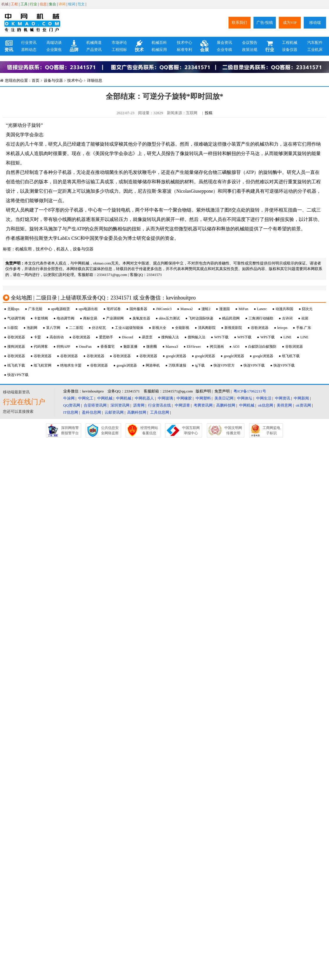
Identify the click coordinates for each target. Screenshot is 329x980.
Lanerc (262, 309)
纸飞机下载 (291, 356)
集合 (53, 4)
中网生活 (264, 398)
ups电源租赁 (61, 309)
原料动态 (29, 50)
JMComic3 (164, 309)
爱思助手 (106, 337)
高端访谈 (54, 43)
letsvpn (282, 328)
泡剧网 (32, 328)
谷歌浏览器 (260, 328)
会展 (204, 46)
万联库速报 (177, 365)
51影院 (13, 328)
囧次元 (307, 309)
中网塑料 (203, 398)
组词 (72, 4)
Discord (127, 337)
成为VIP (290, 23)
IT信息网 (71, 412)
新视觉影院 (233, 328)
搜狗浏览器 (16, 347)
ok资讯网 (303, 405)
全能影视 (182, 328)
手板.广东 (304, 328)
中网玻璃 (165, 398)
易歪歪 (147, 337)
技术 (139, 46)
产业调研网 (115, 318)
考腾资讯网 (203, 405)
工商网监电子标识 (271, 430)
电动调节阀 (66, 318)
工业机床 (315, 50)
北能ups (13, 309)
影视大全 (159, 328)
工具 (24, 4)
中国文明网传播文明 (233, 430)
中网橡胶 (184, 398)
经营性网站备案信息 (149, 430)
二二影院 (76, 328)
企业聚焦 (54, 50)
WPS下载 (221, 337)
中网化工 (86, 398)
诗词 (62, 4)
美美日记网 (224, 398)
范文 (81, 4)
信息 (43, 4)
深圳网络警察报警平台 (70, 430)
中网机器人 (144, 398)
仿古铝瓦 (99, 328)
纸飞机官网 (43, 365)
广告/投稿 (265, 23)
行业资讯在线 (160, 405)
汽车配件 (315, 43)
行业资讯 (29, 43)
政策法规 (250, 50)
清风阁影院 (207, 328)
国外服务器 (138, 309)
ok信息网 (266, 405)
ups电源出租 (88, 309)
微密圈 (152, 347)
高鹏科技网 (226, 405)
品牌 (74, 46)
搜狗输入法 (170, 337)
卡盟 (37, 337)
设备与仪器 (53, 80)
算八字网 (53, 328)
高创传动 (57, 337)
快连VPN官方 (224, 365)
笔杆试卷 (114, 309)
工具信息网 (160, 412)
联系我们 (239, 23)
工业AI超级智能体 (129, 328)
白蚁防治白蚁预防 (262, 347)
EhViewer (194, 347)
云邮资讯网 (114, 412)
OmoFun (85, 347)
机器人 (63, 249)
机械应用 (159, 50)
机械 (5, 4)
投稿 (209, 113)
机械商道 (94, 43)
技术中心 (184, 43)
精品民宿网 (231, 318)
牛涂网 (69, 398)
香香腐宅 (108, 347)
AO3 (236, 347)
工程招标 (119, 50)
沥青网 (139, 405)
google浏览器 (176, 356)
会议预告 (250, 43)
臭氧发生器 (141, 318)
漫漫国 (224, 309)
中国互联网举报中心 (191, 430)
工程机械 (290, 43)
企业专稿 (224, 50)
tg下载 (200, 365)
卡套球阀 (41, 318)
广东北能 (35, 309)
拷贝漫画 (217, 347)
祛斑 (305, 318)
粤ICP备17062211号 (250, 391)
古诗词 (287, 318)
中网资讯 (283, 398)
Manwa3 (172, 347)
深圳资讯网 (120, 405)
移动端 (315, 23)
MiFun (243, 309)
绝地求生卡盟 (71, 365)
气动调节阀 (16, 318)
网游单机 (153, 365)
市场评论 (119, 43)
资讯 (9, 46)
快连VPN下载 (254, 365)
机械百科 (159, 43)
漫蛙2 (206, 309)
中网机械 (105, 398)
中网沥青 (182, 405)
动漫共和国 (284, 309)
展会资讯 (224, 43)
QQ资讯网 (72, 405)
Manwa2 (187, 309)
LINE (287, 337)
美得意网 (284, 405)
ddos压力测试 (169, 318)
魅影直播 (130, 347)
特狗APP (63, 347)
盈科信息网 (92, 412)
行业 (33, 4)
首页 (36, 80)
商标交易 (90, 318)
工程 (14, 4)
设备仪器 (290, 50)
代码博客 (41, 347)
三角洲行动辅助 (261, 318)
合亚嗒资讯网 (95, 405)
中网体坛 (245, 398)
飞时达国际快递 (201, 318)
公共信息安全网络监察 (110, 430)
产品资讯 (94, 50)
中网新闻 (301, 398)
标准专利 (184, 50)
